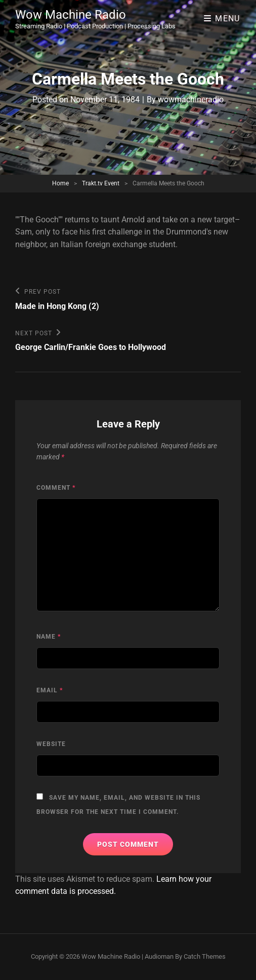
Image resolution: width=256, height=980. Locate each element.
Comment (56, 488)
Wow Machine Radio (71, 15)
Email (50, 690)
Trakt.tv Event (101, 183)
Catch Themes (205, 956)
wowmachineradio (191, 100)
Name (49, 637)
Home (60, 183)
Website (51, 744)
